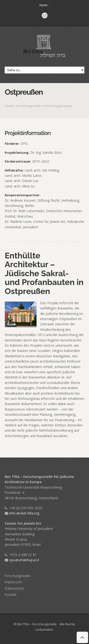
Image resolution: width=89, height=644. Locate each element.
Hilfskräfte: (14, 170)
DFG (24, 143)
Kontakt (11, 595)
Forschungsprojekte (58, 106)
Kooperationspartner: (23, 195)
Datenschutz (14, 588)
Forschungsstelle (29, 106)
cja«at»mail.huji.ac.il (22, 560)
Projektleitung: (17, 153)
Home (43, 5)
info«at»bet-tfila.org (22, 513)
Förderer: (12, 144)
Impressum (13, 582)
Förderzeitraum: (18, 161)
